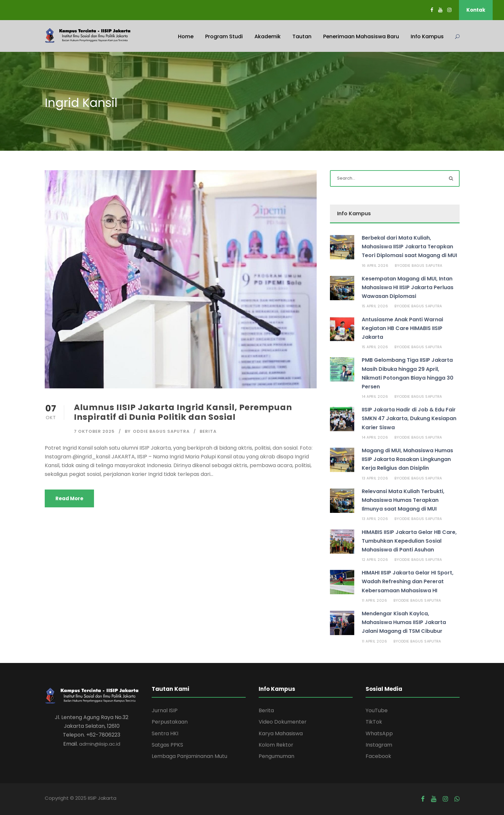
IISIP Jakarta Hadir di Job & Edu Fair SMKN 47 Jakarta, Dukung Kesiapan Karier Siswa (409, 418)
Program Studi (224, 36)
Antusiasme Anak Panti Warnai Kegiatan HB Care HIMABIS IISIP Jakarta (402, 328)
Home (186, 36)
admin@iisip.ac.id (100, 744)
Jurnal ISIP (165, 710)
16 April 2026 (375, 266)
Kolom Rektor (276, 745)
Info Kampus (427, 36)
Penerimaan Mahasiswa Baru (361, 36)
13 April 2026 (375, 478)
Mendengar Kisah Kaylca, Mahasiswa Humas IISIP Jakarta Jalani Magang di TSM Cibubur (404, 622)
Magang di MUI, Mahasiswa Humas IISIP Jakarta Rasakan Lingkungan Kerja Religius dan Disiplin (407, 459)
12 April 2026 (375, 560)
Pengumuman (276, 756)
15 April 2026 (375, 306)
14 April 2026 (375, 396)
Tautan (302, 36)
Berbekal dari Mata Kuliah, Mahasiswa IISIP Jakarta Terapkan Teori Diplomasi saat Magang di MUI (409, 247)
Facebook (378, 756)
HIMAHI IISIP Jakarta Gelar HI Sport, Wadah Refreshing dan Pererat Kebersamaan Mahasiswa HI (408, 581)
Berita (208, 431)
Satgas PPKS (167, 745)
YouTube (377, 710)
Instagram (379, 745)
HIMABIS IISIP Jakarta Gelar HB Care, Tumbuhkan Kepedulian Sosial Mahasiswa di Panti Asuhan (409, 541)
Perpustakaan (170, 722)
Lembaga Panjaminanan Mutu (189, 756)
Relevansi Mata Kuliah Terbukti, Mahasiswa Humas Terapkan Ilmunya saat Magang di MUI (403, 500)
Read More (69, 498)
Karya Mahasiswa (281, 733)
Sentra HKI (165, 733)
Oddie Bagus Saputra (161, 431)
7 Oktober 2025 (94, 431)
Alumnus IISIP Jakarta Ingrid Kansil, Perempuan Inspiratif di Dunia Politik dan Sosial (183, 412)
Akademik (268, 36)
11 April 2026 (375, 600)
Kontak (476, 10)
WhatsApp (379, 733)
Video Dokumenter (283, 722)
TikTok (374, 722)
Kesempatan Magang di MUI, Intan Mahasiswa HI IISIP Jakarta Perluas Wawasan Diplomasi (408, 287)
